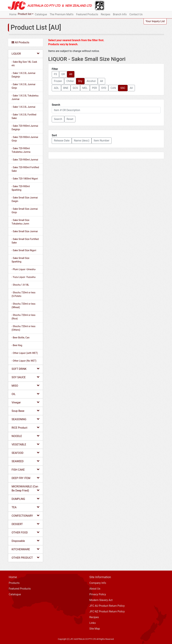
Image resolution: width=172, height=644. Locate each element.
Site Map (95, 629)
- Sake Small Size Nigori (24, 250)
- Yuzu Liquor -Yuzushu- (24, 277)
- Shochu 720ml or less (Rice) (24, 317)
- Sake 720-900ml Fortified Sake (25, 169)
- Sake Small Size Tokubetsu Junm (20, 222)
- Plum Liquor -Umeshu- (24, 269)
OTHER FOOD (26, 532)
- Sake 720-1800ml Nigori (25, 179)
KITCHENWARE (26, 549)
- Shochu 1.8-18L (20, 285)
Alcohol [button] (91, 81)
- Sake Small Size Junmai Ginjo (25, 211)
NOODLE (26, 436)
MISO (26, 386)
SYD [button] (104, 88)
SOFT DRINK (26, 369)
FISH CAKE (26, 470)
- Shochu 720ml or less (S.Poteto (24, 294)
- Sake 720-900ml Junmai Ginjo (25, 139)
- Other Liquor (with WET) (25, 353)
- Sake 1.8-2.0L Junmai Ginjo (23, 86)
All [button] (71, 74)
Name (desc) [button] (82, 141)
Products (14, 583)
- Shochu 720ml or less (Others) (24, 328)
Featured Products (87, 14)
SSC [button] (123, 88)
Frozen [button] (58, 81)
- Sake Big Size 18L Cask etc (24, 64)
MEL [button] (85, 88)
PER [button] (94, 88)
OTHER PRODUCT (26, 558)
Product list (25, 14)
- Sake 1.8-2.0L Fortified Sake (24, 116)
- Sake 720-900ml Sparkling (21, 188)
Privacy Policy (98, 594)
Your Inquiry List (155, 21)
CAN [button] (113, 88)
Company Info (98, 583)
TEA (26, 507)
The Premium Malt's (62, 14)
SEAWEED (26, 461)
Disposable (26, 541)
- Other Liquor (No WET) (24, 361)
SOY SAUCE (26, 377)
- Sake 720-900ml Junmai (25, 160)
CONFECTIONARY (26, 516)
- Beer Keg (17, 345)
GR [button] (63, 74)
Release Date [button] (62, 141)
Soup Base (26, 411)
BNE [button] (66, 88)
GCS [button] (75, 88)
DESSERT (26, 524)
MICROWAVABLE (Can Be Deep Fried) (26, 489)
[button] (58, 119)
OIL (26, 394)
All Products (20, 42)
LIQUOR (26, 54)
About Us (95, 589)
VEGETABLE (26, 444)
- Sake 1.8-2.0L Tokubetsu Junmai (25, 97)
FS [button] (55, 74)
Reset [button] (70, 119)
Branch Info (120, 14)
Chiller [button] (70, 81)
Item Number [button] (102, 141)
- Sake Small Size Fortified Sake (25, 241)
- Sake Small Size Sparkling (20, 260)
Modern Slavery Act (101, 600)
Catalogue (41, 14)
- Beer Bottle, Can (21, 338)
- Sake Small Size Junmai (25, 231)
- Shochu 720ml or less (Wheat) (24, 306)
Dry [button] (80, 81)
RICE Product (26, 428)
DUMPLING (26, 499)
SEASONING (26, 419)
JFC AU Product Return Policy (107, 606)
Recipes (105, 14)
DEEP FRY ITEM (26, 478)
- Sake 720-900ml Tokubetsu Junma (21, 150)
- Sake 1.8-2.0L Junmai (23, 107)
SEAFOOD (26, 453)
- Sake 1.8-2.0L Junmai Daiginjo (23, 75)
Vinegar (26, 402)
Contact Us (136, 14)
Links (93, 623)
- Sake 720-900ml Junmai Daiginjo (25, 128)
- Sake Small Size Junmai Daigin (25, 199)
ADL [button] (56, 88)
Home (13, 14)
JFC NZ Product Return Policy (107, 611)
